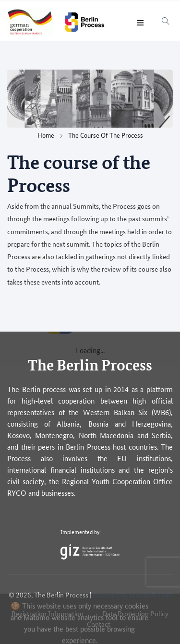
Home (46, 135)
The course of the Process (106, 135)
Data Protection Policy (135, 613)
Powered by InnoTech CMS (132, 595)
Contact (99, 624)
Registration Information (48, 613)
